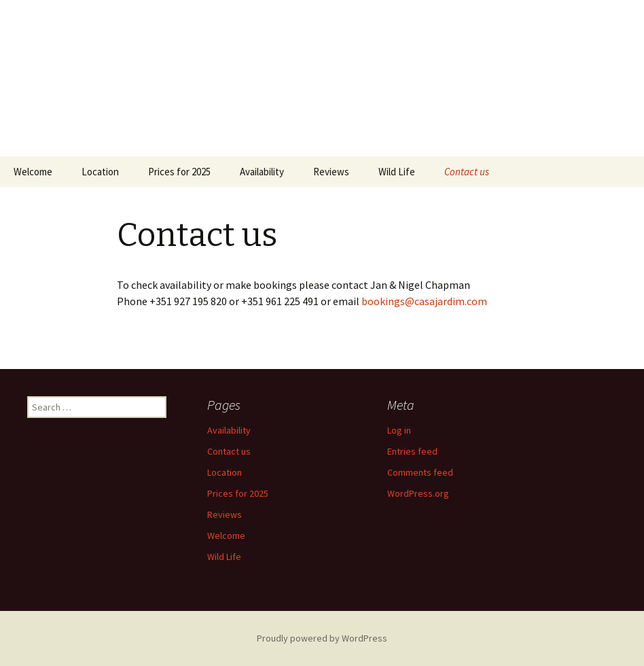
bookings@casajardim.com (424, 301)
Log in (399, 430)
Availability (262, 172)
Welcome (33, 172)
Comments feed (420, 472)
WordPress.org (418, 493)
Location (100, 172)
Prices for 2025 (179, 172)
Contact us (467, 172)
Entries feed (412, 451)
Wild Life (397, 172)
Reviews (331, 172)
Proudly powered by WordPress (322, 638)
